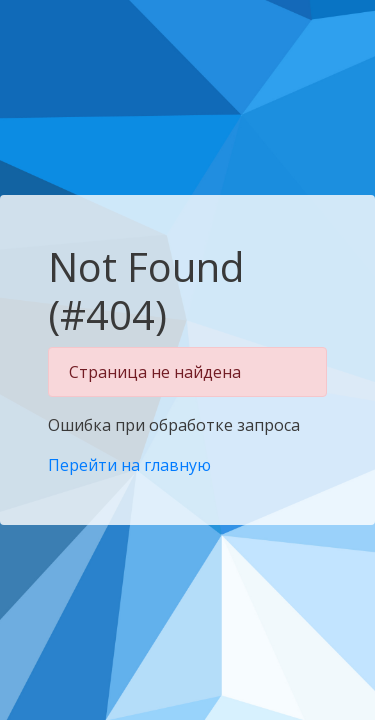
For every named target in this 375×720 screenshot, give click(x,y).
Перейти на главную (129, 465)
